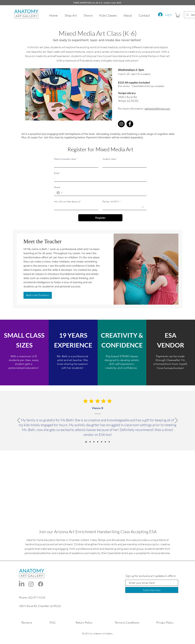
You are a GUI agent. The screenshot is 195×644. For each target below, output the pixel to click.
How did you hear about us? (67, 201)
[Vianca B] (86, 442)
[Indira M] (109, 442)
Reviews (27, 622)
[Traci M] (105, 442)
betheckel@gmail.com (157, 109)
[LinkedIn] (22, 584)
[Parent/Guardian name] (75, 165)
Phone (57, 187)
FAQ (53, 622)
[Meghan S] (90, 442)
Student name (110, 159)
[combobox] (125, 207)
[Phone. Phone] (104, 193)
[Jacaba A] (102, 442)
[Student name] (123, 165)
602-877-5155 (37, 597)
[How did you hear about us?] (75, 207)
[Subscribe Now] (152, 590)
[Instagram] (121, 124)
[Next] (176, 421)
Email (57, 173)
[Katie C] (98, 442)
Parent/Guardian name (66, 159)
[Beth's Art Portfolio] (38, 295)
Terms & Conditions (127, 622)
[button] (178, 15)
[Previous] (19, 421)
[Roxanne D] (94, 442)
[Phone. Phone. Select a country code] (60, 193)
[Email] (99, 179)
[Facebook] (130, 124)
